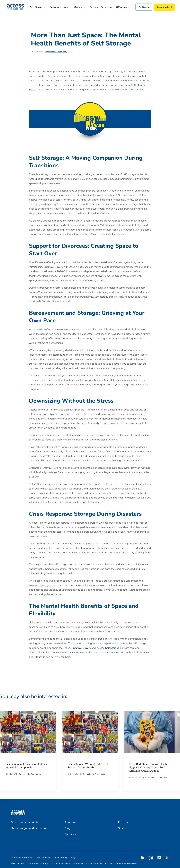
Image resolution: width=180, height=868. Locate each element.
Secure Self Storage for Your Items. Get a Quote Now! (55, 863)
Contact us (71, 834)
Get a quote (165, 7)
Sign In (144, 7)
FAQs (73, 858)
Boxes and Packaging (101, 7)
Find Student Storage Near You (126, 863)
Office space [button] (124, 7)
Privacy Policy (44, 858)
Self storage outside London (29, 828)
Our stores (80, 7)
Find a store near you (96, 863)
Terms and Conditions (22, 858)
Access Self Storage (108, 648)
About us (70, 822)
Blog (68, 828)
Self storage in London (26, 822)
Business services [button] (60, 7)
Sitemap (123, 828)
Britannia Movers (81, 648)
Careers (123, 822)
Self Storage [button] (38, 7)
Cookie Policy (61, 858)
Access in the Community (56, 52)
